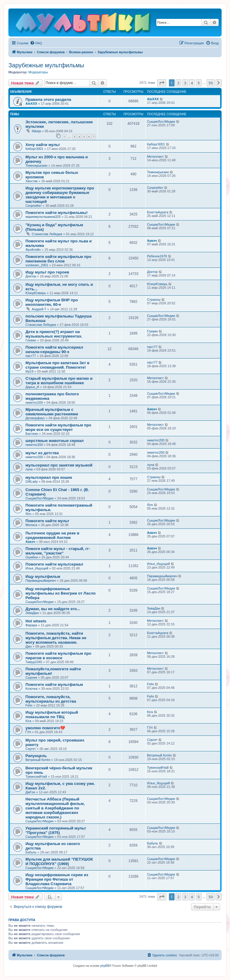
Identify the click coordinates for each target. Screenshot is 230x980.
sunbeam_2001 (37, 265)
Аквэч (152, 241)
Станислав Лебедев (47, 234)
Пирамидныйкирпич (41, 581)
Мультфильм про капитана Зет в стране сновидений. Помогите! (57, 365)
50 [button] (211, 83)
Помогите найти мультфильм (54, 685)
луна (29, 469)
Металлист (155, 157)
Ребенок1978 (157, 256)
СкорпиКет (34, 206)
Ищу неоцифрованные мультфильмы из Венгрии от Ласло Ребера (60, 593)
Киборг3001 (34, 149)
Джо (29, 646)
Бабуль (31, 852)
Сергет (31, 749)
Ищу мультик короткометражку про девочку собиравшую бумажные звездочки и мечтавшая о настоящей (60, 195)
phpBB (105, 966)
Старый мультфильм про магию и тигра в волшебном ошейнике (59, 381)
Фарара (31, 625)
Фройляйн (33, 250)
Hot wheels (36, 621)
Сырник (31, 677)
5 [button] (199, 83)
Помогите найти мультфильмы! (57, 213)
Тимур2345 (34, 662)
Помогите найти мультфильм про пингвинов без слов (58, 259)
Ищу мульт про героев (47, 272)
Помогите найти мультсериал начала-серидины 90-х (54, 350)
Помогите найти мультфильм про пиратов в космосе (58, 656)
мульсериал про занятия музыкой (59, 465)
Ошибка (32, 557)
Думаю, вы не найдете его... (53, 609)
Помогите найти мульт (47, 521)
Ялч (28, 514)
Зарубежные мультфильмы (46, 65)
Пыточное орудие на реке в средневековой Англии (52, 535)
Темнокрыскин (36, 165)
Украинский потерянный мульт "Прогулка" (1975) (56, 830)
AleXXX (31, 104)
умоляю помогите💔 (45, 728)
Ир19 (29, 371)
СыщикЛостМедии (161, 121)
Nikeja (36, 131)
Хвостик (32, 181)
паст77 (31, 356)
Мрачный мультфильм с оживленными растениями (52, 412)
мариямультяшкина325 (43, 217)
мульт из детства (42, 453)
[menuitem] (36, 43)
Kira (28, 721)
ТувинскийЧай (36, 777)
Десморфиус (35, 418)
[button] (162, 83)
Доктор (31, 276)
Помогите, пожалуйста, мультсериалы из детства (51, 699)
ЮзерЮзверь (36, 293)
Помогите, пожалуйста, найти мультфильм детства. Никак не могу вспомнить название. (56, 638)
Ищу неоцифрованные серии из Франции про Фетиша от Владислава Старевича (57, 879)
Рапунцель (36, 756)
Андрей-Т (39, 309)
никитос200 (34, 402)
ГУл (28, 732)
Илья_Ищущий (37, 568)
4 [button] (192, 83)
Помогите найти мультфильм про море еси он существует (58, 427)
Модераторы (38, 72)
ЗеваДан (32, 613)
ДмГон (30, 792)
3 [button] (185, 83)
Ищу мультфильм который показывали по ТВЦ (52, 715)
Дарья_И (32, 387)
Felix (150, 684)
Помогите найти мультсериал (54, 564)
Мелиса (31, 525)
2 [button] (178, 83)
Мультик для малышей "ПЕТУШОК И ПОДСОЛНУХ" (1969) (59, 862)
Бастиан (32, 434)
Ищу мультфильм (43, 576)
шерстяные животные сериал (55, 441)
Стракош (154, 300)
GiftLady (32, 481)
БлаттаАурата (158, 212)
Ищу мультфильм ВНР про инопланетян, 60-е (52, 302)
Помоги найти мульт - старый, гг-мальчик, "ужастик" (58, 551)
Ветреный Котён (38, 760)
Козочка (31, 689)
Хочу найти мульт (43, 145)
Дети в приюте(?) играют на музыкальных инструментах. (54, 334)
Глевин (31, 340)
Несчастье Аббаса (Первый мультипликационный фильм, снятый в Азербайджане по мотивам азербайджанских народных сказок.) (55, 808)
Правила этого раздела (48, 99)
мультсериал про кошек (49, 477)
